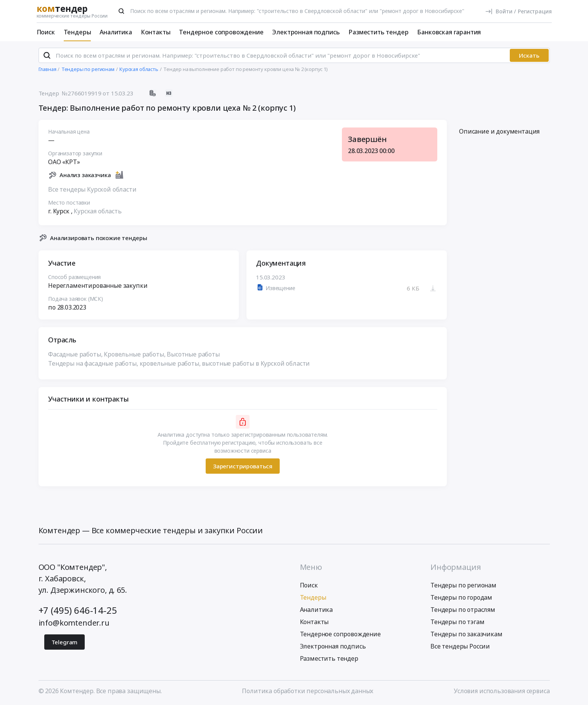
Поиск (46, 32)
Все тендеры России (460, 646)
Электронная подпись (306, 32)
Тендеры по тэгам (457, 622)
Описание (499, 132)
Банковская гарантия (449, 32)
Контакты (156, 32)
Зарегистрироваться (242, 466)
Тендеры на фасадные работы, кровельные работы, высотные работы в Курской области (179, 364)
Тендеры (77, 32)
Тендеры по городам (461, 597)
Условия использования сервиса (502, 691)
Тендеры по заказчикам (466, 634)
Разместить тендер (378, 32)
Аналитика (116, 32)
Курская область (98, 211)
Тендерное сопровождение (221, 32)
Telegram (65, 642)
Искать (529, 55)
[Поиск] (121, 11)
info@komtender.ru (74, 623)
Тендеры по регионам (463, 585)
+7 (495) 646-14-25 (78, 610)
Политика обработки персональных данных (308, 691)
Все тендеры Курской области (92, 189)
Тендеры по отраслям (463, 610)
